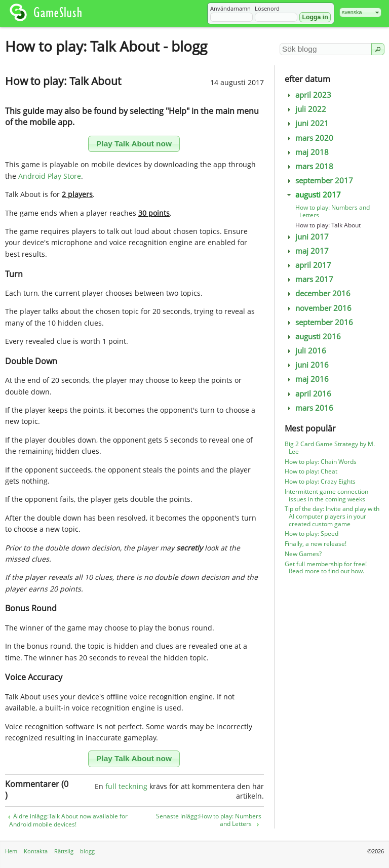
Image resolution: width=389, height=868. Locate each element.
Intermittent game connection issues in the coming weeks (326, 495)
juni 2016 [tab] (307, 365)
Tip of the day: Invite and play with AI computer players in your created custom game (332, 516)
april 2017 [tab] (308, 265)
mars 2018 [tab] (309, 166)
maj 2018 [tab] (307, 152)
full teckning (126, 786)
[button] (315, 17)
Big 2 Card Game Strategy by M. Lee (330, 448)
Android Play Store (50, 176)
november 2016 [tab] (318, 308)
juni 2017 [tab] (307, 237)
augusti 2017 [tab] (313, 195)
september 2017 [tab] (319, 181)
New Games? (303, 554)
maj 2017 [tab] (307, 251)
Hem (11, 851)
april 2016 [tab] (308, 394)
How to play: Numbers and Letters (333, 211)
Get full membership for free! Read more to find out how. (326, 568)
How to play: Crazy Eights (320, 481)
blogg (87, 851)
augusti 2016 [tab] (313, 337)
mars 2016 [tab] (309, 408)
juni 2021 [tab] (307, 123)
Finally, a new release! (316, 544)
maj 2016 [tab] (307, 379)
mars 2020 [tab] (309, 138)
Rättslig (64, 851)
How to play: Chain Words (321, 462)
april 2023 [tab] (308, 95)
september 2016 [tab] (319, 322)
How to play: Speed (312, 534)
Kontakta (36, 851)
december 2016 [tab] (318, 293)
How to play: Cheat (311, 471)
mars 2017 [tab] (309, 279)
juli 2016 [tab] (306, 351)
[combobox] (360, 12)
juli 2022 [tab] (306, 109)
